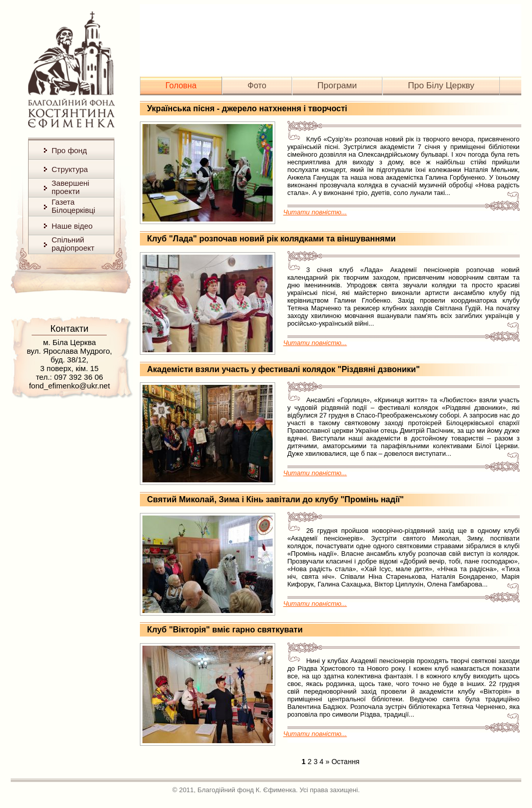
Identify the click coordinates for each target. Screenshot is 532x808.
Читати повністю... (315, 212)
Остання (345, 762)
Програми (337, 85)
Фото (257, 85)
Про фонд (69, 150)
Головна (181, 85)
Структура (70, 169)
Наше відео (72, 226)
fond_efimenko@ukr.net (70, 386)
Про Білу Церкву (441, 85)
